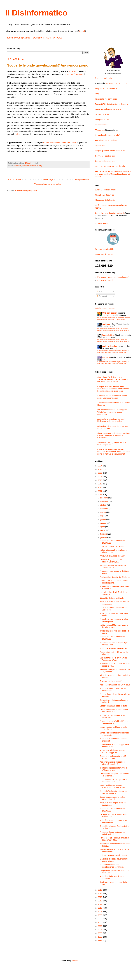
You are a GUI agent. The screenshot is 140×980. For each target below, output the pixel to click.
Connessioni (100, 145)
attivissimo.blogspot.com (117, 83)
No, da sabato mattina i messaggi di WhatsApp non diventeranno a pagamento (112, 412)
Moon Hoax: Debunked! (105, 195)
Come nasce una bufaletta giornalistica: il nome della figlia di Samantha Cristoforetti (114, 435)
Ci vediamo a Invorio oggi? (111, 681)
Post (100, 291)
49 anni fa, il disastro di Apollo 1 (113, 598)
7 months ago (120, 319)
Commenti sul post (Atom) (26, 190)
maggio (103, 523)
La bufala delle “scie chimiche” (108, 135)
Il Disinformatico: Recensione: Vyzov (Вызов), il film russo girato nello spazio (113, 351)
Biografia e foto (101, 88)
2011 (100, 904)
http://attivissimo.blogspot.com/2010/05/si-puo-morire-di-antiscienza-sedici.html (113, 329)
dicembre (104, 498)
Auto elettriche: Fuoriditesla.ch (108, 140)
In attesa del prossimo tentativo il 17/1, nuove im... (113, 769)
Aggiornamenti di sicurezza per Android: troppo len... (112, 751)
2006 (100, 922)
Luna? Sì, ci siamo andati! (106, 190)
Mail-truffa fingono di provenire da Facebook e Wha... (113, 659)
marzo (103, 530)
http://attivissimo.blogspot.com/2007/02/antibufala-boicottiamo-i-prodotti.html (114, 318)
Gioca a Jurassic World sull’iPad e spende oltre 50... (114, 722)
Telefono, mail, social (104, 78)
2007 (100, 919)
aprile (103, 527)
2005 (100, 926)
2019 (100, 484)
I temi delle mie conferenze (106, 99)
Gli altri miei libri (102, 223)
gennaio (104, 537)
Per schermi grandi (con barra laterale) (113, 277)
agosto (103, 512)
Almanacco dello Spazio (105, 200)
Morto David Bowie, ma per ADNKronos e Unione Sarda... (113, 786)
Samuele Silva (108, 335)
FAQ (97, 94)
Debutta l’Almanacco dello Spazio (114, 855)
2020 (100, 480)
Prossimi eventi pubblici (18, 38)
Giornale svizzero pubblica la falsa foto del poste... (114, 620)
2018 (100, 487)
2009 (100, 911)
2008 (100, 915)
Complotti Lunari (102, 125)
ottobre (103, 505)
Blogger (75, 960)
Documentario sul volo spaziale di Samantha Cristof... (114, 781)
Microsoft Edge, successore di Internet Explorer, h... (112, 561)
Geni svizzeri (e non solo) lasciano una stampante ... (114, 582)
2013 (100, 897)
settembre (104, 509)
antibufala (18, 166)
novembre (104, 501)
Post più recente (14, 179)
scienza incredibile (29, 166)
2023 (100, 469)
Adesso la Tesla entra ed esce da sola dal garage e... (113, 792)
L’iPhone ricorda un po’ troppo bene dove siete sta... (114, 746)
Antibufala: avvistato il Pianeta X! (113, 648)
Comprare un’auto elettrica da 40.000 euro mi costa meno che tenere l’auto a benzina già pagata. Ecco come (113, 389)
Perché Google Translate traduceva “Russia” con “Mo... (114, 839)
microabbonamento (76, 74)
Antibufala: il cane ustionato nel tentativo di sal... (113, 833)
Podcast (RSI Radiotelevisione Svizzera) (112, 104)
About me (113, 88)
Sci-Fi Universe (54, 38)
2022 (100, 473)
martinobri (107, 324)
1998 (100, 937)
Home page (48, 179)
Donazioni (38, 38)
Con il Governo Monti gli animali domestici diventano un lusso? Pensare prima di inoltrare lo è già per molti (114, 452)
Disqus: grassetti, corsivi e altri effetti (110, 151)
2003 (100, 933)
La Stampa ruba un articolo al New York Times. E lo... (114, 711)
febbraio (104, 534)
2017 (100, 491)
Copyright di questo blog (105, 161)
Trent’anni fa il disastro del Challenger (115, 577)
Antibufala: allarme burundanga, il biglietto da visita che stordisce (111, 420)
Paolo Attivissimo (110, 346)
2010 (100, 908)
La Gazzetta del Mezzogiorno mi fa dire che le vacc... (114, 626)
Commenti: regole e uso (105, 156)
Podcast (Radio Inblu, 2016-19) (108, 109)
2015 (100, 890)
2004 (100, 930)
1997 (100, 940)
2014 (100, 894)
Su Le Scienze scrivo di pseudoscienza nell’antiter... (112, 866)
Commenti (102, 296)
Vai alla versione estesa (105, 308)
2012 (100, 901)
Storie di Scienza (102, 114)
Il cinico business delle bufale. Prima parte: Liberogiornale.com (112, 397)
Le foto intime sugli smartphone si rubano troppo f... (114, 551)
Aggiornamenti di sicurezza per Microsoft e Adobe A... (112, 763)
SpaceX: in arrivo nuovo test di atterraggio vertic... (112, 798)
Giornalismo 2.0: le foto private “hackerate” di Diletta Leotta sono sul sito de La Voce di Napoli (113, 379)
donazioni (73, 71)
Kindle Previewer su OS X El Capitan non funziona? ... (115, 851)
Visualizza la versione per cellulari (48, 184)
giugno (103, 519)
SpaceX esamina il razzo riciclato (113, 706)
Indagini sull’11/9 (102, 120)
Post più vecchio (82, 179)
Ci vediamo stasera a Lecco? (112, 546)
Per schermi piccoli (105, 280)
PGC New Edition (110, 313)
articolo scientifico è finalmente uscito (59, 143)
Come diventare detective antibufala (110, 213)
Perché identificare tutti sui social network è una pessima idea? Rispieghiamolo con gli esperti (113, 174)
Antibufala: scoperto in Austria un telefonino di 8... (113, 821)
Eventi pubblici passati (104, 254)
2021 (100, 477)
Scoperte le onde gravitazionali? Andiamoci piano (113, 757)
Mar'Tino (106, 357)
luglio (103, 516)
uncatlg (39, 166)
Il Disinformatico (36, 13)
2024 (100, 466)
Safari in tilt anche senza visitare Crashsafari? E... (113, 567)
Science (18, 134)
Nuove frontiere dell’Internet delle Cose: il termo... (113, 728)
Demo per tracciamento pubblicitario (110, 166)
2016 (100, 495)
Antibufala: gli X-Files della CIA (112, 556)
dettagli (82, 31)
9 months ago (124, 330)
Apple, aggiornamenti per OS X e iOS (115, 685)
